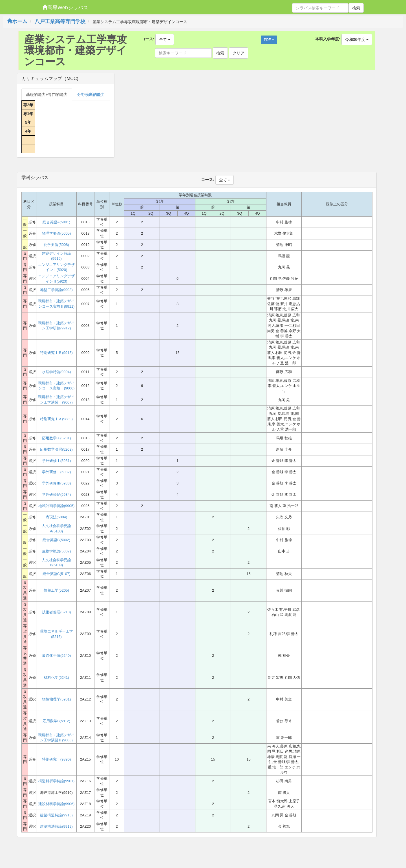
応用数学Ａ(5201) (57, 438)
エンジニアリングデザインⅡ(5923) (56, 279)
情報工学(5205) (56, 590)
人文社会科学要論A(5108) (56, 528)
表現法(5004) (57, 517)
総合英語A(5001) (56, 222)
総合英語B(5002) (56, 540)
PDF (269, 40)
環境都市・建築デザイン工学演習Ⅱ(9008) (56, 738)
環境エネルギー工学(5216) (57, 634)
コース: (148, 39)
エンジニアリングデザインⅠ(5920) (56, 267)
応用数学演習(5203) (56, 449)
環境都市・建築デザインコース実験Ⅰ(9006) (56, 386)
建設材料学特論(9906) (57, 804)
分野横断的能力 (91, 94)
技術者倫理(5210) (57, 612)
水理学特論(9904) (57, 372)
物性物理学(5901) (57, 699)
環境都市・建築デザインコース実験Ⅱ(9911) (56, 304)
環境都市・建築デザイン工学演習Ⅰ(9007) (56, 400)
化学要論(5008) (56, 245)
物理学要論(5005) (57, 233)
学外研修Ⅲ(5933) (57, 483)
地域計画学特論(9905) (57, 506)
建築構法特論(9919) (56, 826)
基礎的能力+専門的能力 (47, 94)
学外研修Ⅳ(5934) (57, 494)
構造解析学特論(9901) (57, 781)
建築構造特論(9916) (56, 815)
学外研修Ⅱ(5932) (57, 472)
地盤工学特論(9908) (56, 290)
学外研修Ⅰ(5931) (57, 461)
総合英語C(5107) (57, 574)
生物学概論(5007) (57, 551)
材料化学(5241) (56, 678)
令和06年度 (357, 39)
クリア (239, 53)
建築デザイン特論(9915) (56, 256)
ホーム (17, 21)
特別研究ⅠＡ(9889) (56, 419)
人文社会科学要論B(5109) (56, 563)
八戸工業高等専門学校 (60, 21)
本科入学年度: (328, 39)
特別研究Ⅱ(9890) (57, 759)
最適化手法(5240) (57, 656)
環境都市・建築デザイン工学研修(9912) (56, 326)
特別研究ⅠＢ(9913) (56, 353)
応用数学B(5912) (56, 721)
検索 (356, 8)
